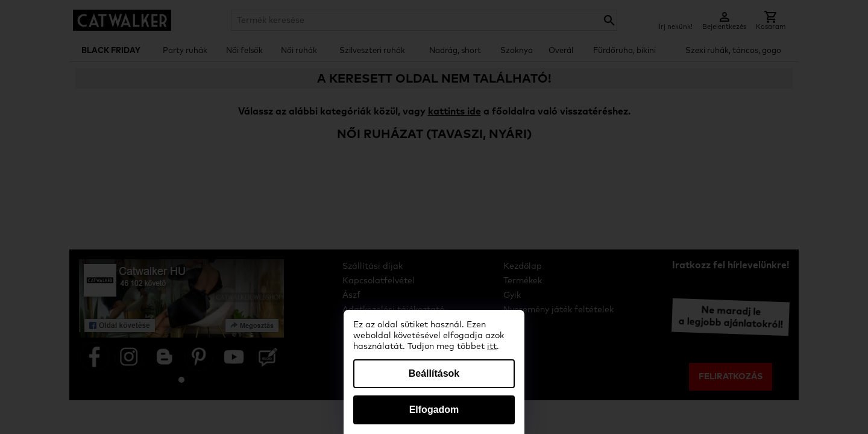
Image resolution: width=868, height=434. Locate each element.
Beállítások (434, 373)
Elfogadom (434, 410)
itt (492, 347)
